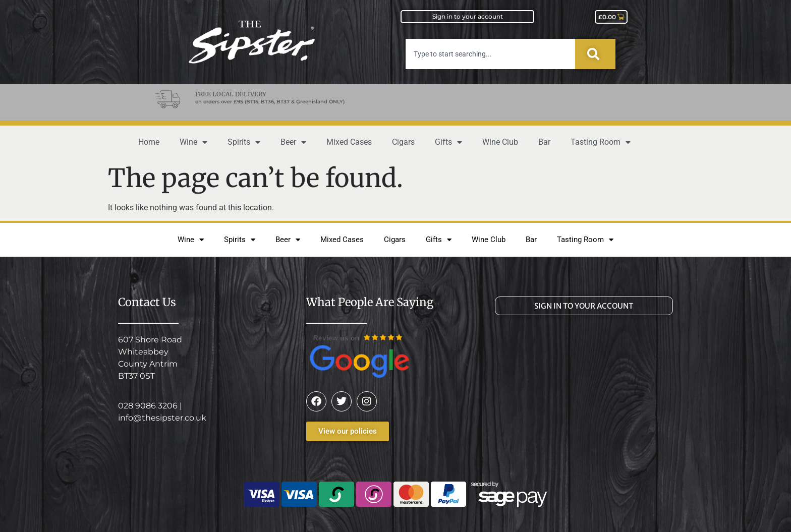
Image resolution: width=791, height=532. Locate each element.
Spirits (244, 142)
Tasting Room (601, 142)
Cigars (403, 142)
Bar (544, 142)
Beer (293, 142)
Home (149, 142)
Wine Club (500, 142)
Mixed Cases (349, 142)
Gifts (448, 142)
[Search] (595, 54)
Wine (193, 142)
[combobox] (490, 54)
